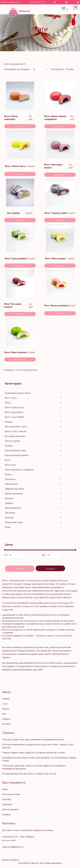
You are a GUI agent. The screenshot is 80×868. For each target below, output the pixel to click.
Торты (8, 403)
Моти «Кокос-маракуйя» (11, 118)
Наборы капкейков (14, 494)
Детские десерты (13, 508)
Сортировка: (57, 69)
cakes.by (35, 863)
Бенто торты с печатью (16, 431)
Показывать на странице (17, 69)
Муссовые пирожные (15, 436)
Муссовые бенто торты (16, 427)
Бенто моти (10, 465)
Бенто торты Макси (14, 412)
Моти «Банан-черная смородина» (55, 118)
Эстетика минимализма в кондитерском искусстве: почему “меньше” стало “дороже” (38, 746)
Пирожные (10, 513)
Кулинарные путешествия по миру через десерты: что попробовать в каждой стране (39, 759)
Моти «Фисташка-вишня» (54, 166)
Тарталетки (10, 479)
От (15, 555)
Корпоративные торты (16, 451)
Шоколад (9, 518)
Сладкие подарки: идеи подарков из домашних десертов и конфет (34, 753)
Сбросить (20, 569)
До (52, 555)
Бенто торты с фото (14, 407)
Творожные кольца (14, 522)
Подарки (6, 719)
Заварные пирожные (14, 489)
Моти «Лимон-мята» (16, 166)
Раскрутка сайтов (10, 860)
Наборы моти (11, 484)
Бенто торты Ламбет (15, 417)
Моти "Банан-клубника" (56, 306)
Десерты (9, 498)
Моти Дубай (13, 213)
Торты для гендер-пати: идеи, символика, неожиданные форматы (33, 739)
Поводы (8, 422)
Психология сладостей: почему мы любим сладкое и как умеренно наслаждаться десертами (34, 767)
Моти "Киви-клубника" (16, 352)
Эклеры (8, 474)
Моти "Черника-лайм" (56, 213)
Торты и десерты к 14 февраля (19, 470)
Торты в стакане (12, 441)
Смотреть (50, 569)
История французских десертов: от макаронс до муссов (29, 774)
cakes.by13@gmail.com (11, 2)
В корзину (20, 126)
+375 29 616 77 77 (37, 2)
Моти (7, 460)
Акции (8, 527)
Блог (4, 714)
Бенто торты (11, 398)
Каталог (6, 709)
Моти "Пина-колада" (56, 259)
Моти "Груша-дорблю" (16, 259)
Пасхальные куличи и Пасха (18, 393)
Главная (6, 699)
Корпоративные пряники (16, 455)
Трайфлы (9, 503)
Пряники (9, 446)
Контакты (7, 724)
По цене (70, 69)
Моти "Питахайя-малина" (13, 305)
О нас (5, 704)
